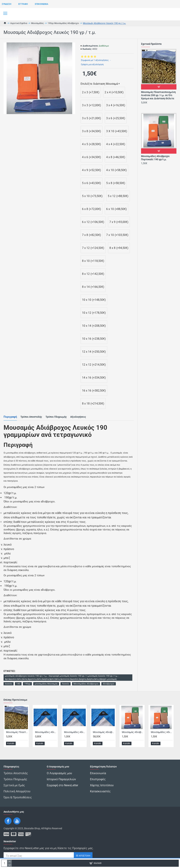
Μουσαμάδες (37, 23)
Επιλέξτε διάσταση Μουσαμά (99, 84)
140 (18, 684)
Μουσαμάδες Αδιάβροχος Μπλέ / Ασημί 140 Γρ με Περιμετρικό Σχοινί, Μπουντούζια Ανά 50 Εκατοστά (46, 741)
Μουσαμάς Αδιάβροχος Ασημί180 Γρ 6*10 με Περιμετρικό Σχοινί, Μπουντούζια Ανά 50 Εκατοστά (104, 741)
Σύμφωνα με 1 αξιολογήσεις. (95, 60)
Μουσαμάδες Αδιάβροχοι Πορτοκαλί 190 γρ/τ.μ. (155, 158)
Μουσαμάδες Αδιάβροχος (86, 684)
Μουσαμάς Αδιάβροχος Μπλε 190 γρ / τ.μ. (133, 741)
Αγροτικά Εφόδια (19, 23)
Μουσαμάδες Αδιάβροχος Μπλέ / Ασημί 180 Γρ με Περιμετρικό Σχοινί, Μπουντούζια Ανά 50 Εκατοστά (75, 741)
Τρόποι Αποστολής (31, 417)
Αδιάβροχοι (109, 684)
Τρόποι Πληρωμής (56, 417)
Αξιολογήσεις (78, 417)
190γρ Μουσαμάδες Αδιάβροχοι (63, 23)
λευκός (9, 684)
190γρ (27, 684)
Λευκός (66, 684)
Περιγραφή (10, 417)
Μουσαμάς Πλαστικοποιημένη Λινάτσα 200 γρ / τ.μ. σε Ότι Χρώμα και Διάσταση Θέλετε (158, 95)
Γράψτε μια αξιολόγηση (92, 64)
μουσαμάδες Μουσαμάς (46, 684)
